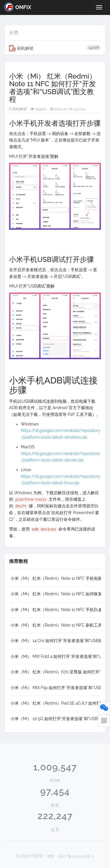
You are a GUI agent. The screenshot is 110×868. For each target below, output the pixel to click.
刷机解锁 (55, 48)
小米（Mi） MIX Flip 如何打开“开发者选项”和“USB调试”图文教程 (56, 688)
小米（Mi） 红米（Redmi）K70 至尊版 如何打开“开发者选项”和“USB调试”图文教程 (56, 672)
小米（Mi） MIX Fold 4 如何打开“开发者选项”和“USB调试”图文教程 (56, 656)
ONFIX (18, 7)
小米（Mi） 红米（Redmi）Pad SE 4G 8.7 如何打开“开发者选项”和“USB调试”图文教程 (56, 703)
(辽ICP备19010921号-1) (76, 856)
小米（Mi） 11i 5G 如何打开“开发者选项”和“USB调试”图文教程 (56, 719)
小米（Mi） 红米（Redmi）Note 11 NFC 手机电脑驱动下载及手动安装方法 (56, 578)
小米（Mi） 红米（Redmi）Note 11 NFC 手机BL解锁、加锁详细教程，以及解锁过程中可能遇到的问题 (56, 610)
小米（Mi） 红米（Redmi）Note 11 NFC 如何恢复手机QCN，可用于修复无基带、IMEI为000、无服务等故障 (56, 594)
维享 (51, 856)
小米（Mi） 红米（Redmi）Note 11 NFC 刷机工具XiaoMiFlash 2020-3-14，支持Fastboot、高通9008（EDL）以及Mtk (56, 625)
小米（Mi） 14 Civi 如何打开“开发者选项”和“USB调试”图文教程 (56, 641)
